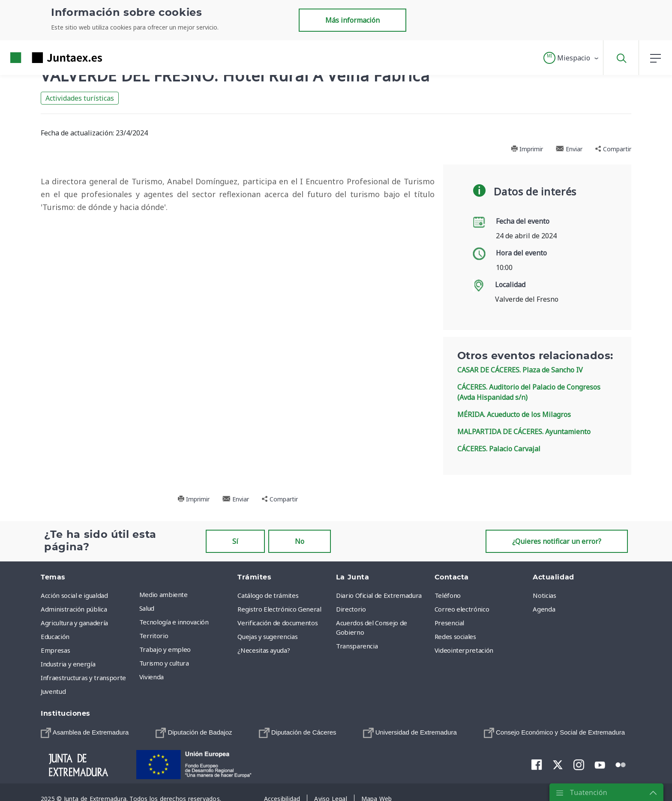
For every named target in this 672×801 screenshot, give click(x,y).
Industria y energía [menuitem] (68, 664)
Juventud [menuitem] (53, 691)
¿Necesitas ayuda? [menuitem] (264, 650)
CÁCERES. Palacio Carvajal (499, 449)
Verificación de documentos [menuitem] (277, 623)
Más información (352, 20)
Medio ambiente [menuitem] (163, 594)
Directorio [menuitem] (351, 609)
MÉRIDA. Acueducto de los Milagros (514, 414)
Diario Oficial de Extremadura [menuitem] (379, 595)
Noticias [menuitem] (544, 595)
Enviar (569, 149)
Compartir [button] (613, 149)
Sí (235, 541)
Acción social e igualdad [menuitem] (74, 595)
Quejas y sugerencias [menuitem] (267, 636)
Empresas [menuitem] (55, 650)
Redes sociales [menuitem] (455, 636)
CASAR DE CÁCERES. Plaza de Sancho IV (520, 370)
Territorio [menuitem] (154, 636)
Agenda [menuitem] (544, 609)
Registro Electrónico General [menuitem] (279, 609)
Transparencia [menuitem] (357, 646)
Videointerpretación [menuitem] (464, 650)
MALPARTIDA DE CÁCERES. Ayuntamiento (524, 432)
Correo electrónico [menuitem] (462, 609)
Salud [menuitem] (147, 608)
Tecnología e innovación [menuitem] (174, 622)
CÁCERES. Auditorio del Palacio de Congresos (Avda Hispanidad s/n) (529, 392)
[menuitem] (85, 733)
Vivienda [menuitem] (151, 677)
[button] (571, 58)
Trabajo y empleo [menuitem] (165, 649)
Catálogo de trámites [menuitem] (268, 595)
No (300, 541)
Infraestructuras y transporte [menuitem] (83, 678)
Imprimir (527, 149)
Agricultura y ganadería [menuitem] (74, 623)
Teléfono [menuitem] (448, 595)
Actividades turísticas (80, 98)
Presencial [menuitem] (450, 623)
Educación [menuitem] (55, 636)
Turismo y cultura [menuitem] (164, 663)
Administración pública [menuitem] (74, 609)
